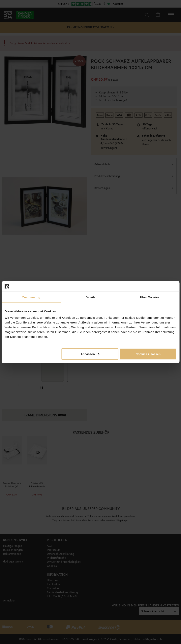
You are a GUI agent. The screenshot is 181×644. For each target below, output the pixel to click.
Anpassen (90, 354)
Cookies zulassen (148, 354)
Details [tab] (91, 297)
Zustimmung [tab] (31, 297)
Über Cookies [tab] (150, 297)
